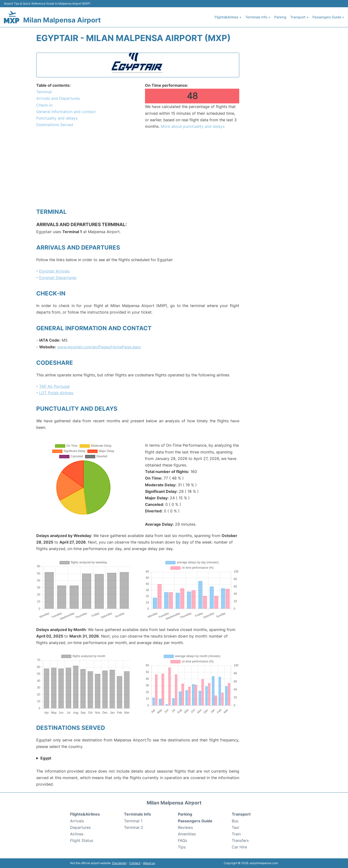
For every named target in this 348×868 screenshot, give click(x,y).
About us (149, 863)
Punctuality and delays (57, 118)
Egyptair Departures (58, 278)
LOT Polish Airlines (56, 393)
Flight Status (82, 840)
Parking (280, 17)
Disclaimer (119, 863)
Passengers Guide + (328, 17)
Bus (235, 821)
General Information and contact (66, 112)
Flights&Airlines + (228, 17)
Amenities (187, 834)
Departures (80, 827)
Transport (241, 814)
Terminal (44, 92)
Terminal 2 (134, 827)
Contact (135, 863)
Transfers (240, 840)
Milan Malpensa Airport (62, 20)
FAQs (182, 840)
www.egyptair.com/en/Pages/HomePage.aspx (99, 347)
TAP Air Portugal (54, 386)
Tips (182, 847)
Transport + (299, 17)
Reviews (185, 827)
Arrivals (77, 821)
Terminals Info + (258, 17)
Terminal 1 (133, 821)
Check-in (44, 105)
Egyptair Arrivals (54, 271)
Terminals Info (138, 814)
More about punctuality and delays (193, 126)
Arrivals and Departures (58, 98)
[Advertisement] (138, 168)
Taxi (236, 827)
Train (236, 834)
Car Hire (239, 847)
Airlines (77, 834)
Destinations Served (55, 125)
